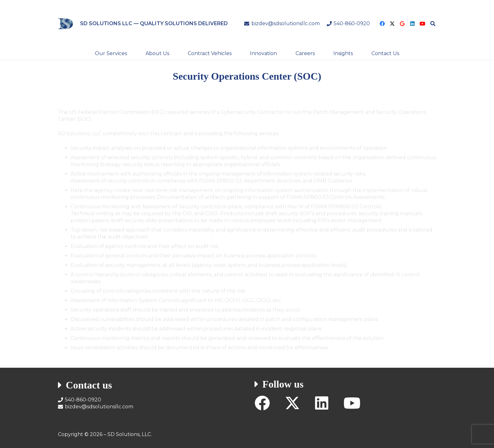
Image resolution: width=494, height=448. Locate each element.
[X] (392, 24)
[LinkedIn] (412, 24)
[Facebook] (382, 24)
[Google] (402, 24)
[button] (433, 24)
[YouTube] (422, 24)
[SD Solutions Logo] (66, 24)
